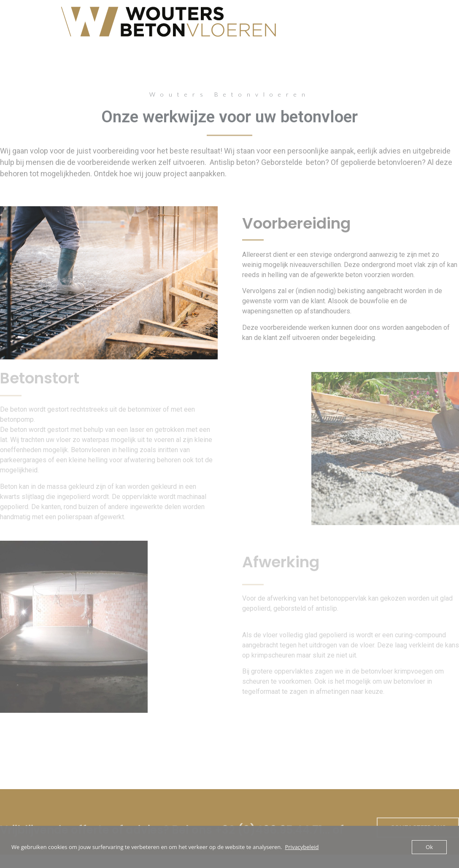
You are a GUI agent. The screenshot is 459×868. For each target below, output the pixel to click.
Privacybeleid (302, 847)
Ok (429, 847)
